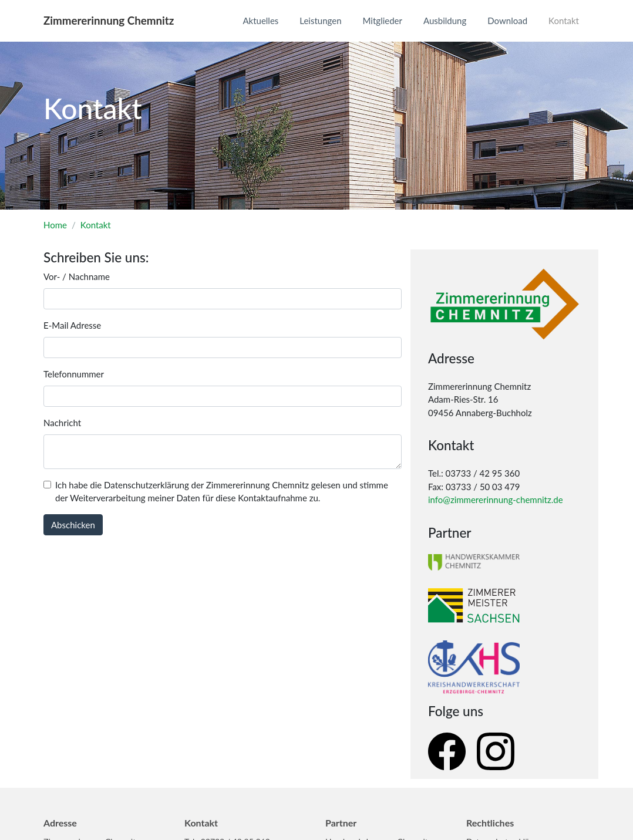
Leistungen (320, 21)
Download (507, 21)
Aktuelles (260, 21)
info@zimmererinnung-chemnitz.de (496, 500)
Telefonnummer (74, 374)
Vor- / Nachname (77, 276)
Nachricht (62, 423)
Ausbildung (445, 21)
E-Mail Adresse (72, 325)
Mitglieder (383, 21)
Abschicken (73, 525)
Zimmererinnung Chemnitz (109, 20)
